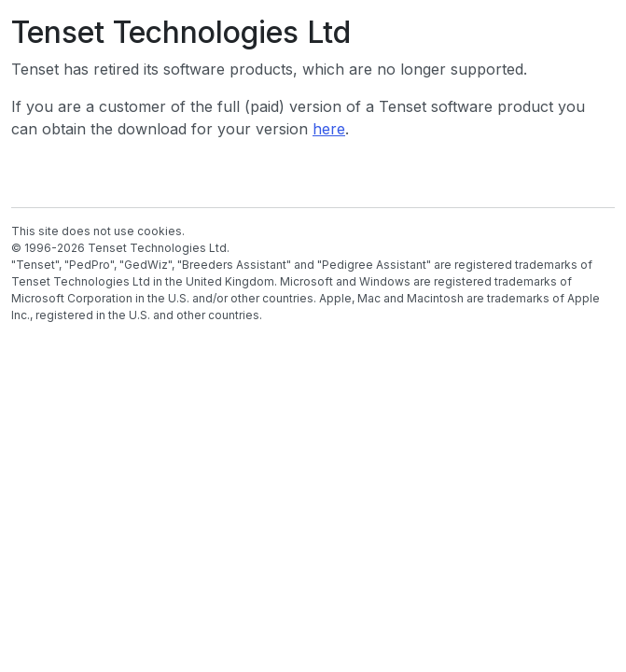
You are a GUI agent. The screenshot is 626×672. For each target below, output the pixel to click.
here (329, 129)
